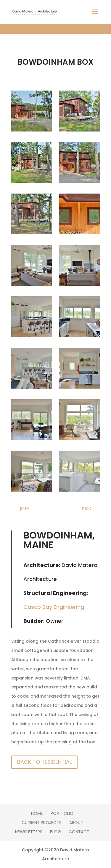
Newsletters (29, 832)
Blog (55, 832)
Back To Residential (44, 762)
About (76, 823)
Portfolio (62, 813)
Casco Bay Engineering (54, 607)
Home (37, 813)
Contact (79, 832)
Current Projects (42, 823)
